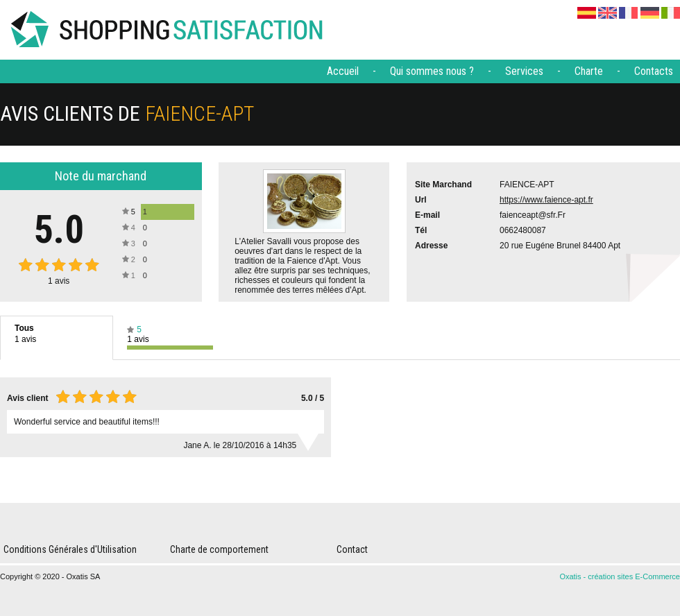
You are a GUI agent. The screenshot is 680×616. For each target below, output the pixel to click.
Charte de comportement (219, 549)
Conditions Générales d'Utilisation (70, 549)
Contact (352, 549)
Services (524, 71)
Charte (589, 71)
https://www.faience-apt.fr (546, 200)
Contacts (654, 71)
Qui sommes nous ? (432, 71)
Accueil (343, 71)
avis (59, 281)
